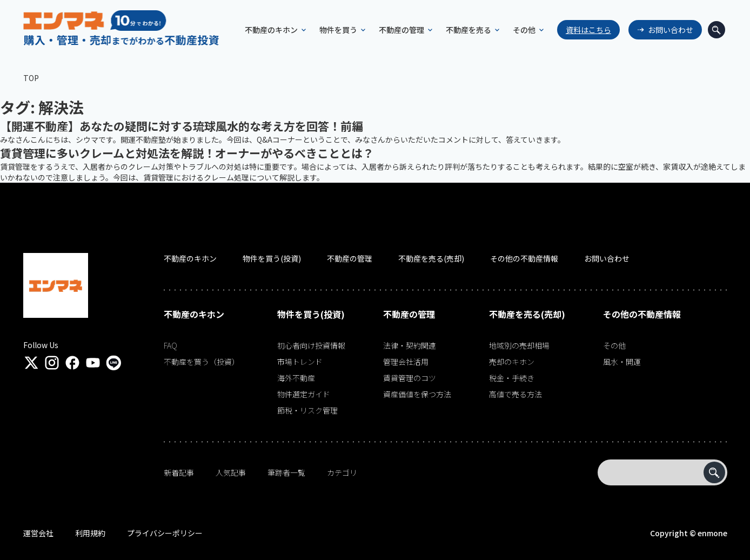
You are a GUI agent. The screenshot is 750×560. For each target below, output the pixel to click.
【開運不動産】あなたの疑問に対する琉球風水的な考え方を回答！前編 (182, 126)
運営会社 (38, 533)
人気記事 (231, 472)
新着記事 (179, 472)
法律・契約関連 (410, 345)
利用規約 (90, 533)
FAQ (170, 345)
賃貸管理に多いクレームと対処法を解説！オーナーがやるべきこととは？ (187, 153)
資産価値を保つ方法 (417, 394)
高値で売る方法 (515, 394)
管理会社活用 (406, 362)
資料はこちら (584, 30)
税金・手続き (512, 378)
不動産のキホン (190, 258)
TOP (31, 78)
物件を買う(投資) (272, 258)
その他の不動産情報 (524, 258)
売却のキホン (512, 362)
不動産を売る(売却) (431, 258)
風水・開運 (622, 362)
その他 (614, 345)
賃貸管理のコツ (410, 378)
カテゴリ (342, 472)
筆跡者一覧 (286, 472)
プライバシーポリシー (165, 533)
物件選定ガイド (304, 394)
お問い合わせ (666, 30)
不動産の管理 (350, 258)
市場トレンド (300, 362)
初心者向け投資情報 (311, 345)
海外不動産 (296, 378)
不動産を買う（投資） (202, 362)
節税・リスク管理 (307, 410)
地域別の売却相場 (519, 345)
